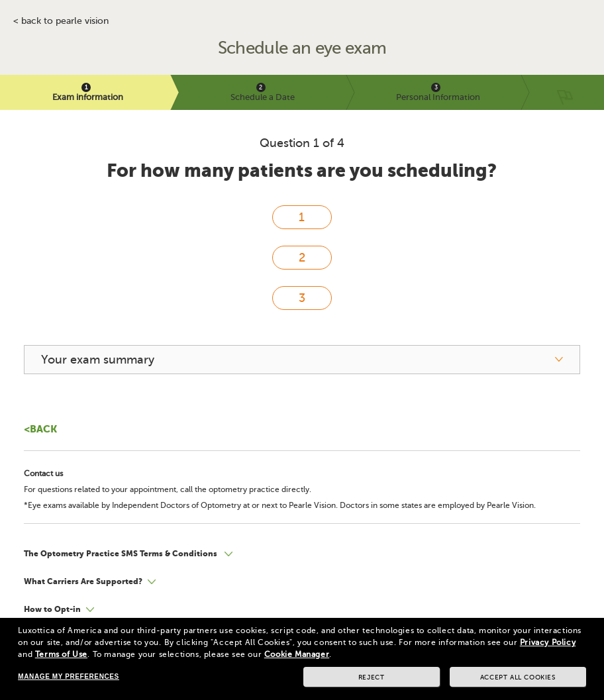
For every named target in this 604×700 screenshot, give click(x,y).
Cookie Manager (297, 654)
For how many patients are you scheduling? (302, 171)
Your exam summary (98, 360)
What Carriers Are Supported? (83, 581)
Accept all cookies (518, 677)
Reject (372, 677)
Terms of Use (61, 654)
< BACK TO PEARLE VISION (61, 21)
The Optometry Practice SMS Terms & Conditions (122, 554)
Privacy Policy (548, 642)
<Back (40, 429)
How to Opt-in (52, 609)
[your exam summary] (302, 360)
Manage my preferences (68, 676)
